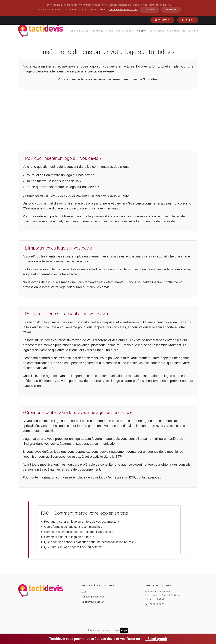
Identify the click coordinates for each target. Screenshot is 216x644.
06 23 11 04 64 (154, 599)
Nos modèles (157, 31)
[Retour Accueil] (40, 31)
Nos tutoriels (125, 31)
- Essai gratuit (156, 639)
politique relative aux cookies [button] (123, 9)
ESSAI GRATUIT (162, 20)
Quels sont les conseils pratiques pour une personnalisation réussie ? (90, 542)
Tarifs (110, 31)
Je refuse (171, 10)
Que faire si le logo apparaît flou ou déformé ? (75, 547)
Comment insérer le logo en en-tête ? (69, 537)
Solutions (97, 31)
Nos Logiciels (190, 31)
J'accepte (149, 10)
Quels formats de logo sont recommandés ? (73, 527)
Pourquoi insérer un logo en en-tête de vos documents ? (81, 522)
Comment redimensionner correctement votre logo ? (79, 532)
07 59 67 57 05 (154, 604)
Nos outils (173, 31)
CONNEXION (188, 20)
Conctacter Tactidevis (158, 585)
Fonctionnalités (79, 31)
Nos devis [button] (141, 31)
